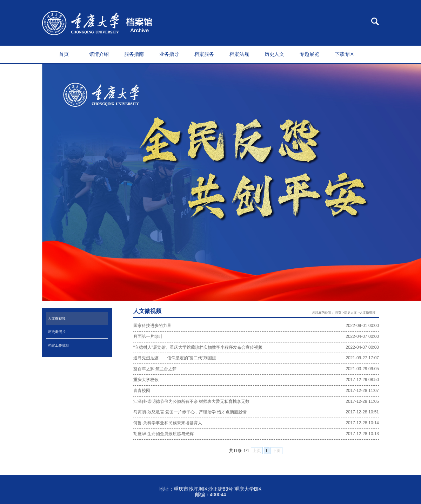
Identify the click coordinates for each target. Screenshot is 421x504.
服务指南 (134, 54)
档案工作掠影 (59, 345)
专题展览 (309, 54)
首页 (64, 54)
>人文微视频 (367, 313)
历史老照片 (57, 332)
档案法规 (239, 54)
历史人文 (274, 54)
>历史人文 (350, 313)
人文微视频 (57, 318)
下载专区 (345, 54)
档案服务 (204, 54)
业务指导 (169, 54)
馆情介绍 (99, 54)
